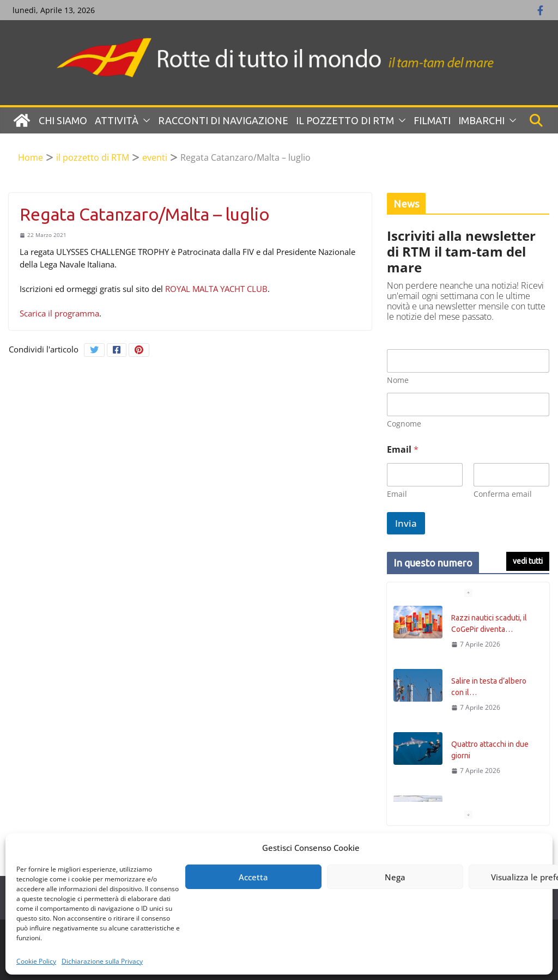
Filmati (432, 120)
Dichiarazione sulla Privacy (102, 961)
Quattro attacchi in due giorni (490, 750)
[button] (144, 120)
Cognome (404, 424)
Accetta (253, 877)
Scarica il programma (59, 313)
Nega (395, 877)
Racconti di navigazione (223, 120)
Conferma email (503, 494)
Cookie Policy (36, 961)
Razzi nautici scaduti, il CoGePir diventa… (489, 623)
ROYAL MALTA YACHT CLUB (216, 289)
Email (397, 494)
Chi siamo (63, 120)
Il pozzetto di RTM (345, 120)
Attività (117, 120)
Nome (398, 380)
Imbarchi (481, 120)
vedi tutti (528, 561)
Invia (406, 523)
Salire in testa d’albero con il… (489, 687)
